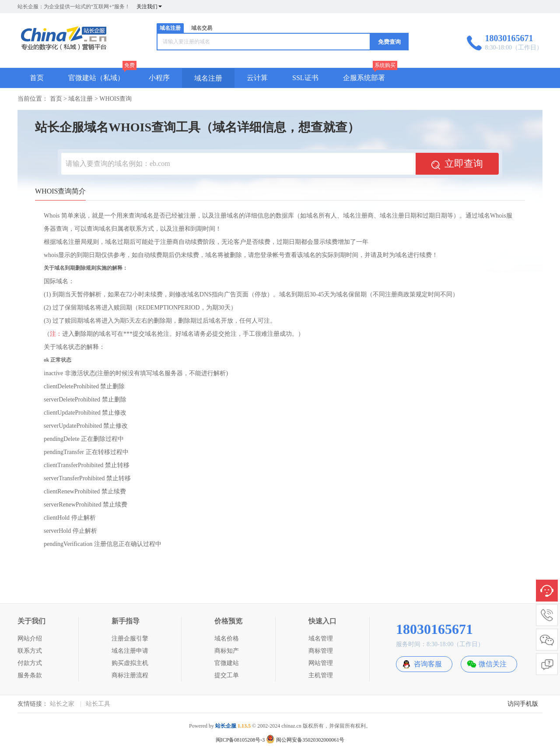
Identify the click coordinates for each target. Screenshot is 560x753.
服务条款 (30, 675)
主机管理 (321, 675)
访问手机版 (523, 704)
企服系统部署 (364, 78)
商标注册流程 (130, 675)
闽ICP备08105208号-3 (240, 740)
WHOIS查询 (115, 99)
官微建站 (227, 663)
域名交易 (202, 28)
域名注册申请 (130, 651)
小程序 (159, 78)
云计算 (257, 78)
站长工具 (98, 704)
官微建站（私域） (96, 78)
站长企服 (226, 726)
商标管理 (321, 651)
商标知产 (227, 651)
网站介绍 (30, 639)
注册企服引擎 (130, 639)
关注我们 (150, 7)
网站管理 (321, 663)
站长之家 (62, 704)
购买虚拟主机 (130, 663)
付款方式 (30, 663)
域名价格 (227, 639)
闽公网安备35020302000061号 (305, 740)
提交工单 (227, 675)
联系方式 (30, 651)
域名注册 (170, 28)
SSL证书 (305, 78)
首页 (37, 78)
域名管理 (321, 639)
